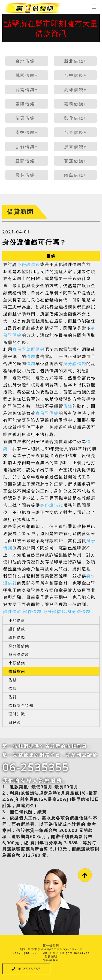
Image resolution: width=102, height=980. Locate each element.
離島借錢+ (75, 175)
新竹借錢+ (27, 147)
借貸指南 (17, 671)
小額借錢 (17, 663)
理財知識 (17, 714)
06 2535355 (26, 969)
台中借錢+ (75, 75)
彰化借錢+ (75, 118)
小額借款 (17, 620)
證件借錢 (17, 637)
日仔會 (15, 722)
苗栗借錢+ (27, 118)
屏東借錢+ (75, 147)
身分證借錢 (75, 363)
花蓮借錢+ (75, 161)
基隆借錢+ (27, 104)
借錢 (31, 356)
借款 (13, 688)
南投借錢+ (27, 132)
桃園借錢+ (27, 75)
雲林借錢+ (27, 175)
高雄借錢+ (75, 89)
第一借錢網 (51, 945)
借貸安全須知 (21, 705)
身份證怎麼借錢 (29, 349)
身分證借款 (19, 654)
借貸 (13, 697)
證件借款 (17, 629)
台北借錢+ (27, 61)
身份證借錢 (29, 264)
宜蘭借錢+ (27, 161)
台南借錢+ (27, 89)
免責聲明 (51, 956)
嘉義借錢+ (75, 104)
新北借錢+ (75, 61)
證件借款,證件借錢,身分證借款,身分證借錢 (47, 611)
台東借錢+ (75, 132)
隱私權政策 (51, 960)
